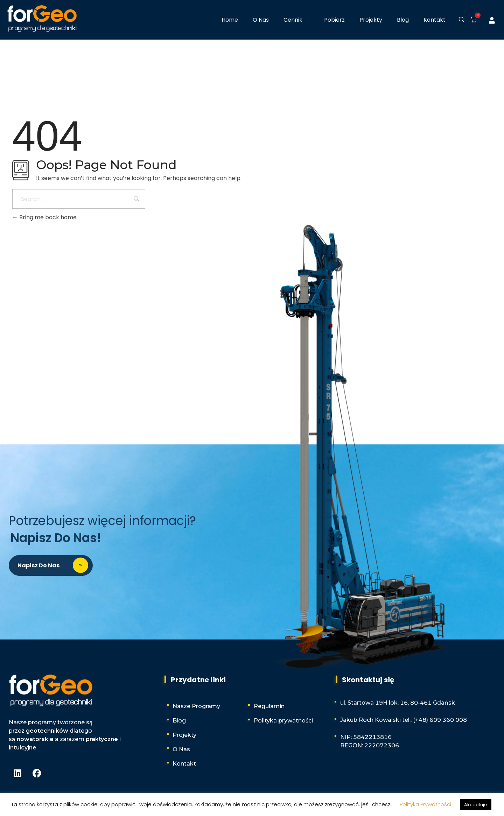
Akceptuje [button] (476, 805)
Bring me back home (44, 217)
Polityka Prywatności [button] (425, 804)
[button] (472, 20)
